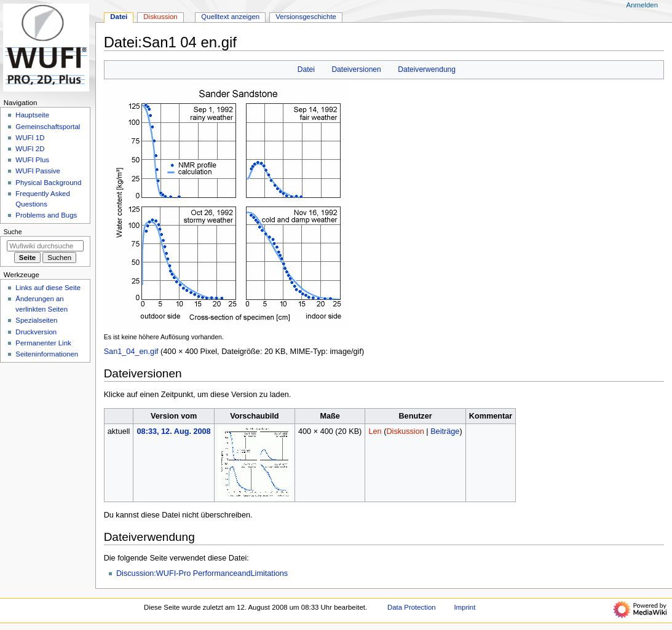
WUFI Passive (38, 171)
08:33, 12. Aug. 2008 (174, 431)
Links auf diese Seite (48, 288)
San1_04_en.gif (131, 352)
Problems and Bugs (46, 215)
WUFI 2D (30, 149)
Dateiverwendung (427, 69)
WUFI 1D (30, 138)
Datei (306, 69)
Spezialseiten (36, 320)
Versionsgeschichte (306, 17)
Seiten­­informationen (47, 354)
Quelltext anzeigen (230, 17)
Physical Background (48, 183)
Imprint (464, 607)
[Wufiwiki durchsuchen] (45, 246)
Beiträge (445, 431)
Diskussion (405, 431)
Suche (13, 232)
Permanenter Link (43, 343)
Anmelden (642, 5)
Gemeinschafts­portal (48, 127)
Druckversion (36, 332)
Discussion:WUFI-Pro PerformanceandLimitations (202, 573)
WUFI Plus (32, 160)
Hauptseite (32, 115)
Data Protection (412, 607)
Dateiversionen (356, 69)
